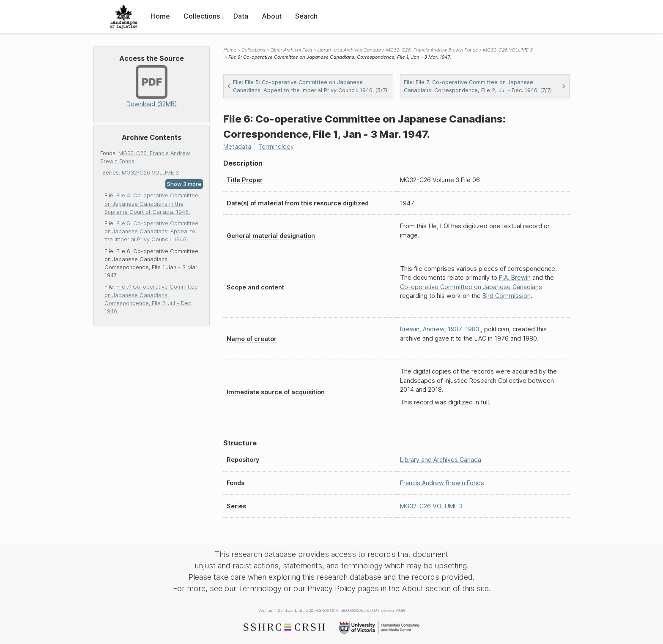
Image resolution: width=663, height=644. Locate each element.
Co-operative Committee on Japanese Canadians (471, 287)
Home (160, 16)
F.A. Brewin (515, 277)
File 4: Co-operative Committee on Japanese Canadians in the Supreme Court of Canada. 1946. (151, 203)
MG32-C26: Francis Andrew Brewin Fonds (432, 50)
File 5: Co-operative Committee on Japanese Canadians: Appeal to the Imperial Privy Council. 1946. (151, 231)
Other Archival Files (291, 50)
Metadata (237, 146)
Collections (202, 16)
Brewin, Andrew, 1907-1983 (440, 329)
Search (306, 16)
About (272, 16)
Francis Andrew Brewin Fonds (442, 483)
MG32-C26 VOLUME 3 (150, 173)
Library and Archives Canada (349, 50)
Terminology (276, 146)
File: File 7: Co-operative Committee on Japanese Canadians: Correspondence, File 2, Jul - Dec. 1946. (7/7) (485, 86)
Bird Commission (507, 296)
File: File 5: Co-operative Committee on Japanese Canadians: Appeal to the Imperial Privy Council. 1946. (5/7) (307, 86)
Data (241, 16)
